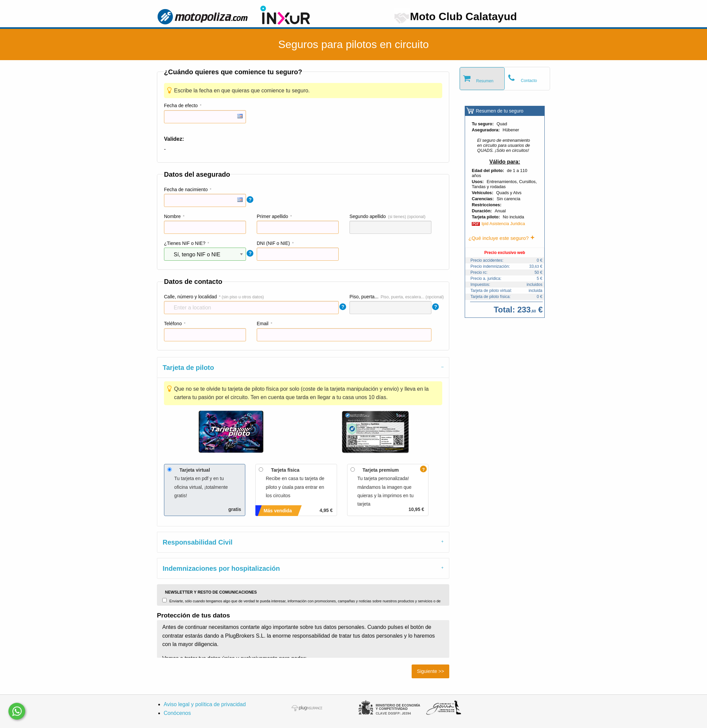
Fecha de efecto (181, 105)
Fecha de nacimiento (186, 189)
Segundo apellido (368, 216)
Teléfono (173, 324)
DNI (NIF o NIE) (273, 243)
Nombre (172, 216)
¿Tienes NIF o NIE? (185, 243)
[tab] (303, 367)
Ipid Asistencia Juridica (503, 224)
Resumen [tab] (485, 81)
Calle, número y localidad (190, 297)
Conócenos (177, 713)
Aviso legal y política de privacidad (205, 704)
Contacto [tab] (529, 81)
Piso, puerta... (364, 297)
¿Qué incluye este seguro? (498, 238)
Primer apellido (272, 216)
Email (263, 324)
